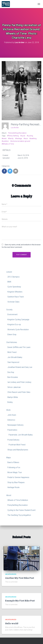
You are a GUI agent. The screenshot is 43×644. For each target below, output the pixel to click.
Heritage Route (13, 487)
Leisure (9, 272)
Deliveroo (11, 420)
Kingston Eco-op (14, 324)
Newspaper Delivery (15, 425)
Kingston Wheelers (15, 292)
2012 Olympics (13, 277)
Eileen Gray (12, 334)
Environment (12, 314)
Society (9, 310)
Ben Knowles (13, 377)
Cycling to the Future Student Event (21, 510)
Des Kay (11, 372)
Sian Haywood (13, 362)
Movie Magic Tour (15, 472)
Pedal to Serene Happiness (18, 477)
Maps (9, 458)
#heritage (19, 138)
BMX (9, 282)
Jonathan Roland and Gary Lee (20, 367)
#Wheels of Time (8, 144)
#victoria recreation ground (20, 141)
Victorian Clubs (13, 302)
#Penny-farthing (13, 136)
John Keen (12, 415)
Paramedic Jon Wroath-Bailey (21, 435)
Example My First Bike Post (20, 601)
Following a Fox (14, 467)
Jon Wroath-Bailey (15, 357)
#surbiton (5, 141)
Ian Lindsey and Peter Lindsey (19, 382)
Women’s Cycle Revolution (18, 330)
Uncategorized (11, 574)
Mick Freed (12, 352)
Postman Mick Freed (17, 445)
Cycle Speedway (14, 287)
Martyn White (13, 397)
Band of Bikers (13, 462)
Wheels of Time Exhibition (18, 500)
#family (11, 138)
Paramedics (12, 430)
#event (4, 138)
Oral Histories (12, 342)
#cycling (30, 136)
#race (26, 138)
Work (8, 410)
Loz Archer (15, 128)
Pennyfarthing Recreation (17, 133)
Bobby (10, 402)
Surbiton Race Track (16, 297)
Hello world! (12, 623)
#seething (33, 138)
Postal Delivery (13, 440)
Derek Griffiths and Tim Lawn (19, 347)
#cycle (23, 136)
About (9, 495)
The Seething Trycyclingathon (19, 515)
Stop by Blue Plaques (16, 482)
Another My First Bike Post (20, 578)
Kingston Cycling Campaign (18, 320)
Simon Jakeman (14, 387)
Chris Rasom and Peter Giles (19, 392)
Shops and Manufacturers (18, 450)
